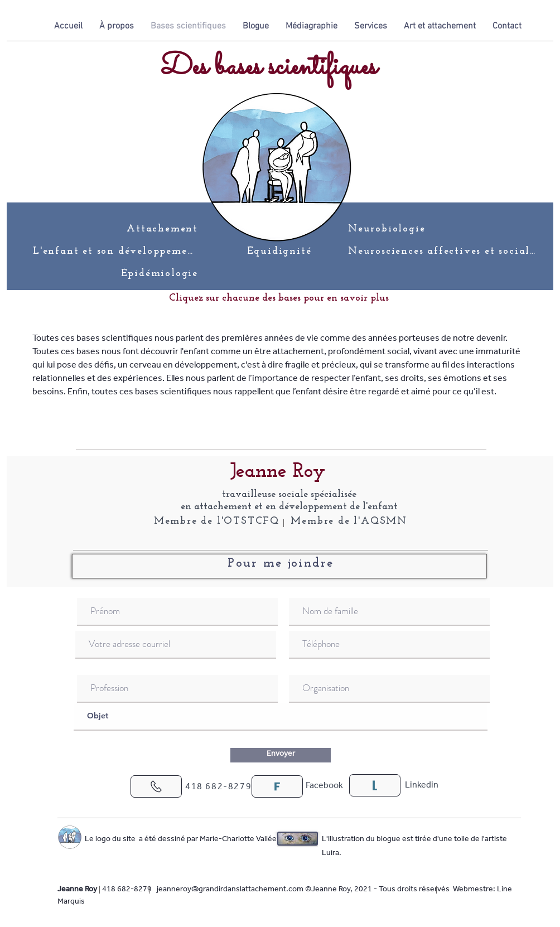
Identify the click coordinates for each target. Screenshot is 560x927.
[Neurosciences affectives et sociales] (444, 251)
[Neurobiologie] (391, 229)
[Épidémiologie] (160, 273)
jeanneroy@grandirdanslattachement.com (230, 890)
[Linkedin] (422, 786)
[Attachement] (160, 229)
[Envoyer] (281, 755)
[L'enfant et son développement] (116, 251)
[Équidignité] (280, 251)
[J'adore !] (156, 786)
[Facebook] (324, 786)
